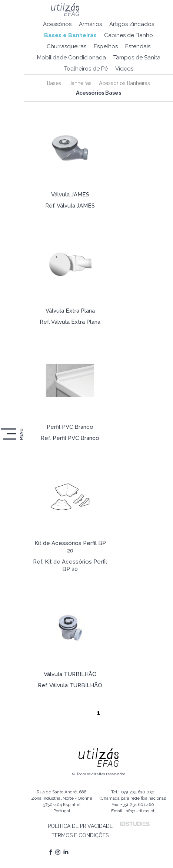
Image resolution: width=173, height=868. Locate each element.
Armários (90, 24)
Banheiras (80, 83)
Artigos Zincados (132, 24)
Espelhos (106, 46)
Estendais (138, 46)
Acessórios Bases (99, 93)
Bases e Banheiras (70, 35)
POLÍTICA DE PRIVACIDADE (80, 826)
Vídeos (124, 69)
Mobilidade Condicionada (71, 58)
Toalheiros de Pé (86, 69)
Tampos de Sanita (137, 58)
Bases (54, 83)
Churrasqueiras (66, 46)
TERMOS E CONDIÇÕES (80, 835)
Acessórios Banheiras (124, 83)
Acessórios (57, 24)
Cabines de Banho (129, 35)
